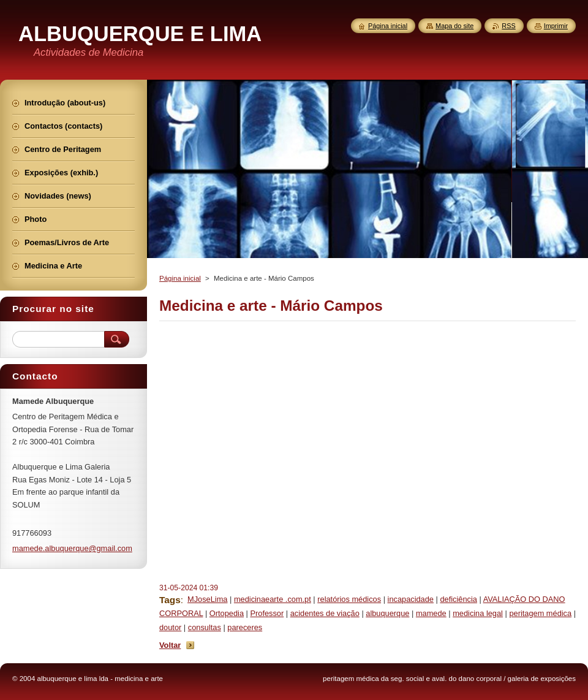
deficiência (458, 599)
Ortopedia (227, 613)
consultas (205, 627)
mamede (431, 613)
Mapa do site (454, 26)
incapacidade (411, 599)
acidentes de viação (325, 613)
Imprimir (556, 26)
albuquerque (387, 613)
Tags (170, 600)
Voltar (170, 645)
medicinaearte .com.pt (273, 599)
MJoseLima (207, 599)
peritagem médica (540, 613)
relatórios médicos (349, 599)
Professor (267, 613)
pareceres (245, 627)
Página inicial (180, 278)
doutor (170, 627)
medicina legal (478, 613)
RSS (508, 26)
